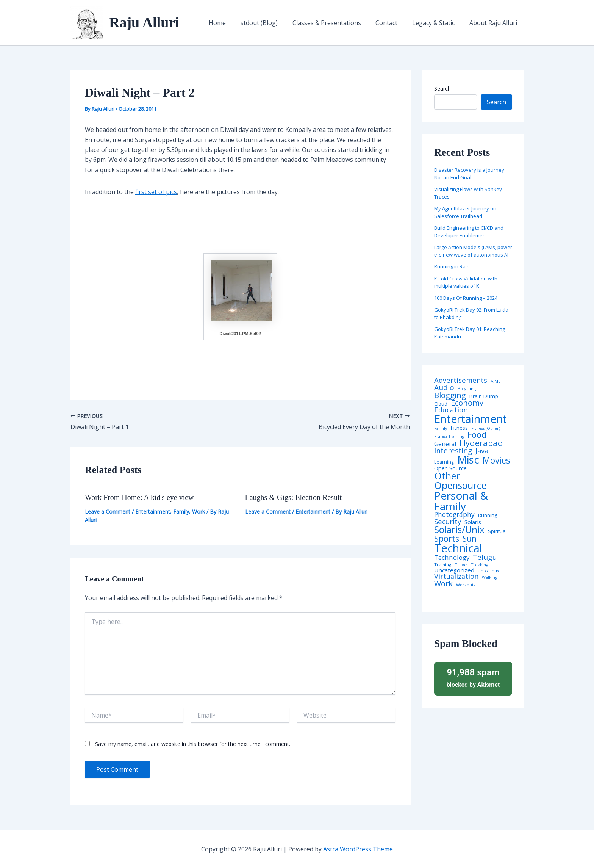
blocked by (473, 678)
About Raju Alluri (494, 23)
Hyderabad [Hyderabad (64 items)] (481, 443)
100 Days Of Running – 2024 (466, 298)
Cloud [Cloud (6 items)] (441, 404)
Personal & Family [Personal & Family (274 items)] (461, 501)
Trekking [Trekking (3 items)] (480, 565)
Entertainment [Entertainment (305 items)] (471, 419)
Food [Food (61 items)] (477, 435)
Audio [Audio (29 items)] (444, 388)
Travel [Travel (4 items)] (461, 565)
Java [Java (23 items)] (482, 451)
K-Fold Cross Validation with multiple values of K (466, 282)
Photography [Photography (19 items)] (454, 515)
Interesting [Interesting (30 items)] (453, 451)
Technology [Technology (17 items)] (452, 558)
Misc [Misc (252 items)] (468, 460)
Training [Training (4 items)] (443, 565)
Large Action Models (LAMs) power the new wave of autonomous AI (473, 251)
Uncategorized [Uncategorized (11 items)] (454, 570)
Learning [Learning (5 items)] (444, 462)
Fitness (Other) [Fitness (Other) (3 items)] (486, 429)
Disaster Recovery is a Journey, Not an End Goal (470, 174)
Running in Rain (452, 266)
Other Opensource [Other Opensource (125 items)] (460, 481)
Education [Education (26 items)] (451, 410)
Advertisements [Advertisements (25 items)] (461, 380)
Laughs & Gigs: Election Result (294, 497)
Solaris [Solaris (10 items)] (473, 522)
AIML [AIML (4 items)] (496, 381)
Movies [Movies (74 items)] (496, 461)
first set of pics (156, 192)
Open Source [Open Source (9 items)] (450, 468)
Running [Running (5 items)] (488, 515)
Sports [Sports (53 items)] (447, 538)
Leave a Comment (108, 512)
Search (442, 89)
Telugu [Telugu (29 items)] (485, 557)
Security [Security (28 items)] (448, 522)
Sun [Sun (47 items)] (470, 539)
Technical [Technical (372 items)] (458, 548)
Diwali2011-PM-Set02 (240, 334)
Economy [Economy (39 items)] (467, 403)
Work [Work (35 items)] (443, 584)
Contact (393, 23)
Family (181, 512)
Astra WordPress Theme (358, 849)
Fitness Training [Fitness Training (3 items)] (449, 436)
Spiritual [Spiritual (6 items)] (497, 531)
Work (199, 512)
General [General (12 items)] (445, 444)
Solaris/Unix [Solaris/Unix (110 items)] (459, 530)
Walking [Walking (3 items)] (489, 577)
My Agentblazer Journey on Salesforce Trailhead (465, 212)
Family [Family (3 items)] (441, 429)
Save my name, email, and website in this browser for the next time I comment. (193, 744)
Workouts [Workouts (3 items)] (466, 585)
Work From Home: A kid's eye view (139, 497)
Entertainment (153, 512)
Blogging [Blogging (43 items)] (450, 395)
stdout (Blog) (270, 23)
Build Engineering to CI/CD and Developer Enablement (469, 232)
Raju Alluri (144, 22)
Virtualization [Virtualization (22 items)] (456, 577)
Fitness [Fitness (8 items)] (459, 428)
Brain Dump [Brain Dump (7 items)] (484, 396)
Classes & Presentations (335, 23)
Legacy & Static (437, 23)
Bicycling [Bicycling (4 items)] (467, 389)
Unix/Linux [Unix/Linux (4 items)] (488, 571)
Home (231, 23)
